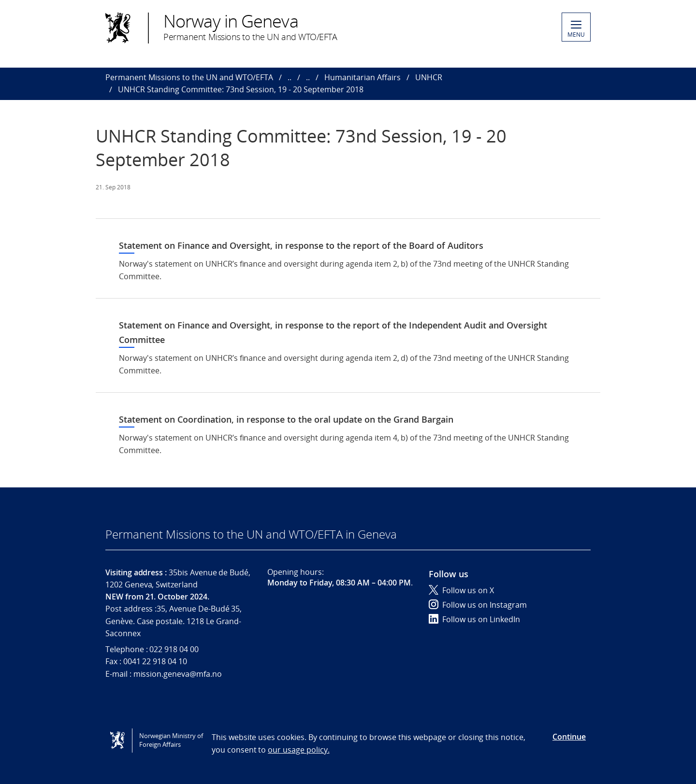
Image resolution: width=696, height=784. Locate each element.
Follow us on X (461, 590)
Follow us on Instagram (478, 605)
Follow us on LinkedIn (474, 619)
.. (290, 77)
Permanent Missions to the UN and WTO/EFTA (189, 77)
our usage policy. (298, 750)
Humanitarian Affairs (362, 77)
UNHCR (429, 77)
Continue (569, 737)
